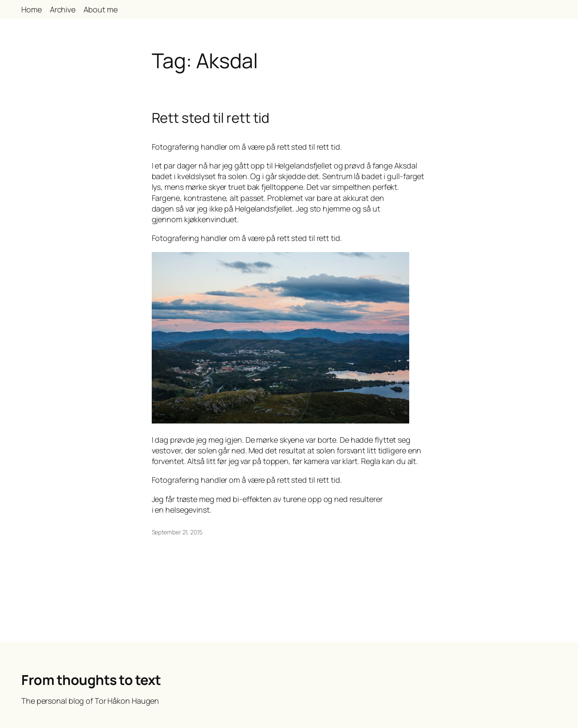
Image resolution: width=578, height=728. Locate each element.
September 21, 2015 (177, 532)
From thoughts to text (91, 680)
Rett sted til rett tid (211, 118)
